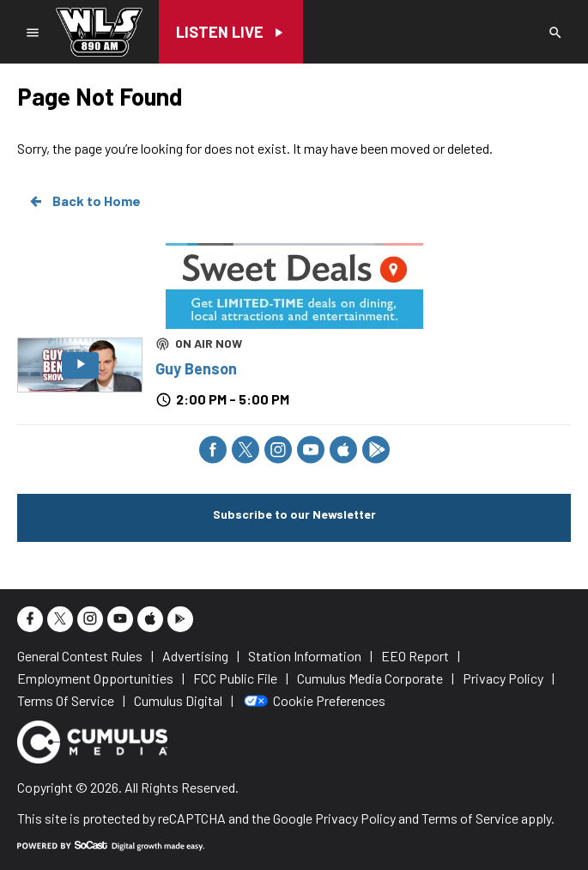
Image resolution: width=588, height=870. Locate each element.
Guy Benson (196, 368)
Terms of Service (470, 818)
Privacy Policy (355, 818)
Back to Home (84, 201)
